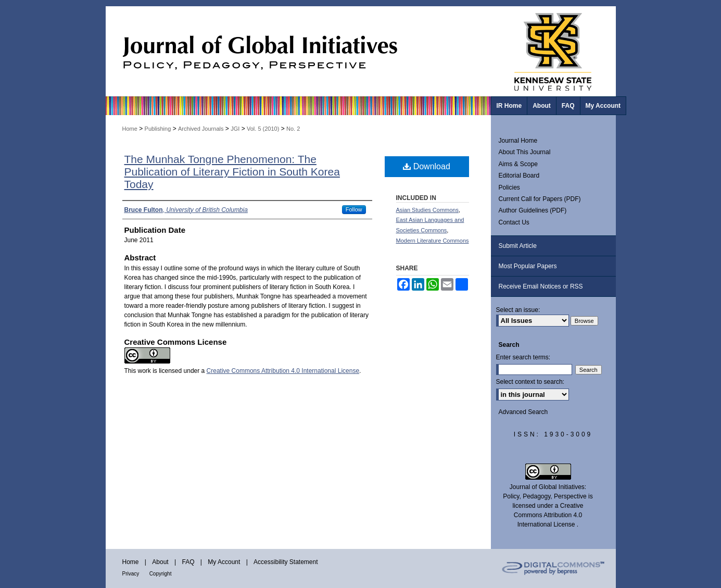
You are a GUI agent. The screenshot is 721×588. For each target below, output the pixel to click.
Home (130, 129)
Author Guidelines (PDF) (533, 210)
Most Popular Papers (528, 266)
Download (427, 166)
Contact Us (514, 222)
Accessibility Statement (286, 562)
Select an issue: (518, 310)
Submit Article (518, 246)
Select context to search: (530, 382)
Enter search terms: (523, 357)
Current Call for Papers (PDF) (540, 199)
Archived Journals (201, 129)
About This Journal (525, 152)
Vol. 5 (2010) (263, 129)
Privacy (131, 574)
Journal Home (518, 141)
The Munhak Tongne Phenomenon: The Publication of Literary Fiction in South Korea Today (232, 172)
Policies (509, 187)
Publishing (158, 129)
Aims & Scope (518, 164)
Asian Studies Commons (427, 210)
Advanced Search (523, 412)
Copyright (161, 574)
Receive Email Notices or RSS (541, 286)
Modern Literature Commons (433, 241)
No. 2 (293, 129)
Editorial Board (519, 176)
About (160, 562)
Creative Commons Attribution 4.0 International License (283, 371)
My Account (224, 562)
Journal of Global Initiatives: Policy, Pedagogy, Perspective (298, 51)
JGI (235, 129)
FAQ (188, 562)
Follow (354, 209)
